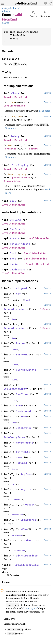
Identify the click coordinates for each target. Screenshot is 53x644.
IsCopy (44, 309)
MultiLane (17, 535)
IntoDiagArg (20, 165)
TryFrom (26, 474)
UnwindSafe (18, 270)
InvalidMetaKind (24, 3)
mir (19, 8)
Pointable (23, 452)
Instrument (24, 411)
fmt (10, 145)
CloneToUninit (26, 370)
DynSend (15, 220)
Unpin (14, 264)
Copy (13, 201)
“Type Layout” (31, 608)
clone (11, 102)
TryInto (26, 489)
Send (13, 253)
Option (15, 178)
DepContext (19, 550)
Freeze (15, 238)
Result (33, 149)
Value (28, 540)
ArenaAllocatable (16, 309)
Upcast (30, 505)
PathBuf (26, 178)
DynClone (22, 394)
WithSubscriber (27, 556)
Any (18, 294)
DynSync (15, 229)
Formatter (10, 149)
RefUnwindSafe (20, 244)
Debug (15, 136)
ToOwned (21, 463)
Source (6, 23)
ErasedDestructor (27, 565)
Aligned (21, 288)
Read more (45, 111)
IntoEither (24, 428)
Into (24, 416)
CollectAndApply (15, 389)
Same (19, 457)
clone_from (15, 116)
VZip (24, 529)
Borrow (21, 343)
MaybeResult (25, 443)
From (19, 406)
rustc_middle (9, 8)
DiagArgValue (12, 181)
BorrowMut (23, 355)
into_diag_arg (17, 174)
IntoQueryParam (14, 437)
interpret (7, 11)
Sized (27, 300)
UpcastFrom (17, 515)
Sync (13, 259)
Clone (15, 93)
